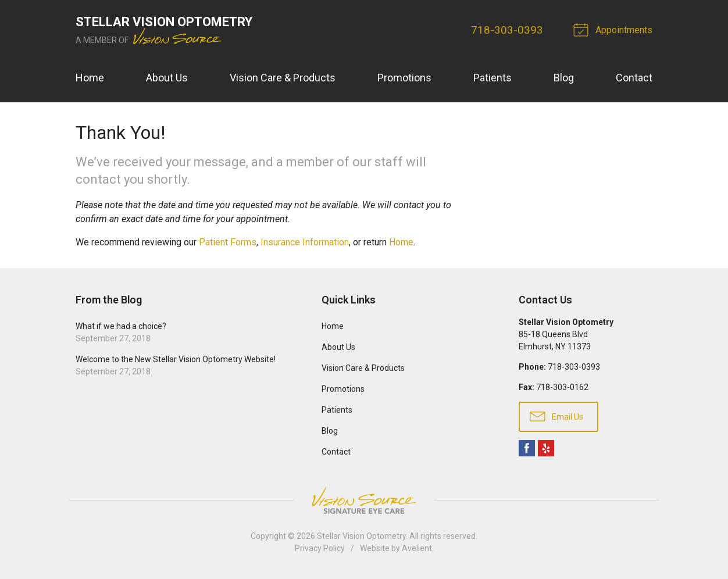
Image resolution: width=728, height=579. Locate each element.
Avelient (417, 548)
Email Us (556, 416)
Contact (634, 78)
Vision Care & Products (283, 78)
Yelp (546, 448)
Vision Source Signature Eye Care (364, 500)
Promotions (404, 78)
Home (90, 78)
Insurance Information (305, 242)
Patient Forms (228, 242)
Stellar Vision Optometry (361, 536)
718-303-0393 (507, 30)
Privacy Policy (320, 548)
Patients (493, 78)
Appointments (615, 29)
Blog (564, 78)
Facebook (527, 448)
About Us (167, 78)
